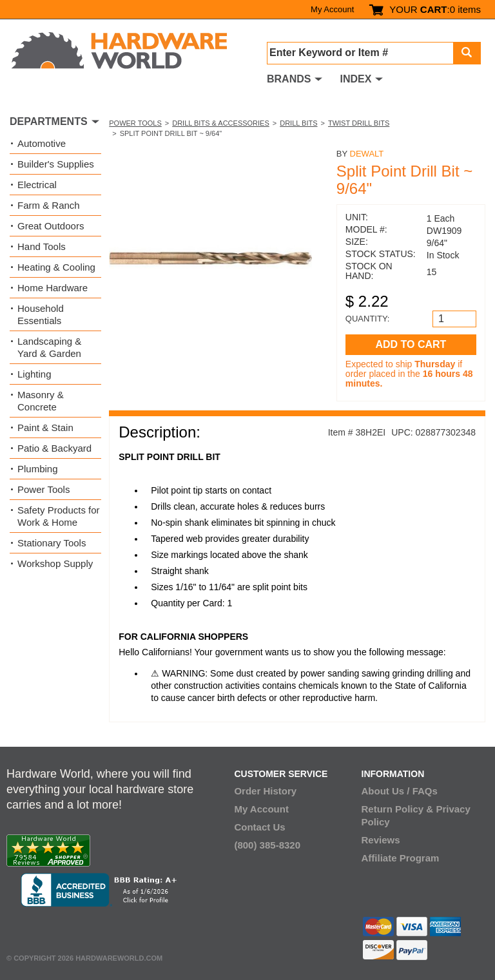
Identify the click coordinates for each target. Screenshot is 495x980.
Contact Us (259, 827)
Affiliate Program (401, 858)
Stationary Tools (52, 543)
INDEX (355, 79)
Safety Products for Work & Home (59, 516)
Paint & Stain (45, 428)
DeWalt (367, 154)
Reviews (381, 840)
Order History (265, 791)
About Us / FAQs (400, 791)
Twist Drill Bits (359, 123)
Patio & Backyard (54, 448)
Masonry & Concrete (41, 401)
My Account (332, 9)
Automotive (42, 143)
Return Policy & (398, 809)
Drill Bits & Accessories (221, 123)
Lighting (34, 374)
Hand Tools (42, 246)
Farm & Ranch (49, 205)
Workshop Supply (55, 563)
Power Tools (135, 123)
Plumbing (38, 469)
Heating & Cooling (56, 267)
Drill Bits (298, 123)
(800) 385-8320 (267, 845)
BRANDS (289, 79)
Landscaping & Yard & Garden (49, 347)
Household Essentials (41, 314)
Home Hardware (53, 288)
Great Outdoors (51, 226)
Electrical (37, 185)
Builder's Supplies (56, 164)
